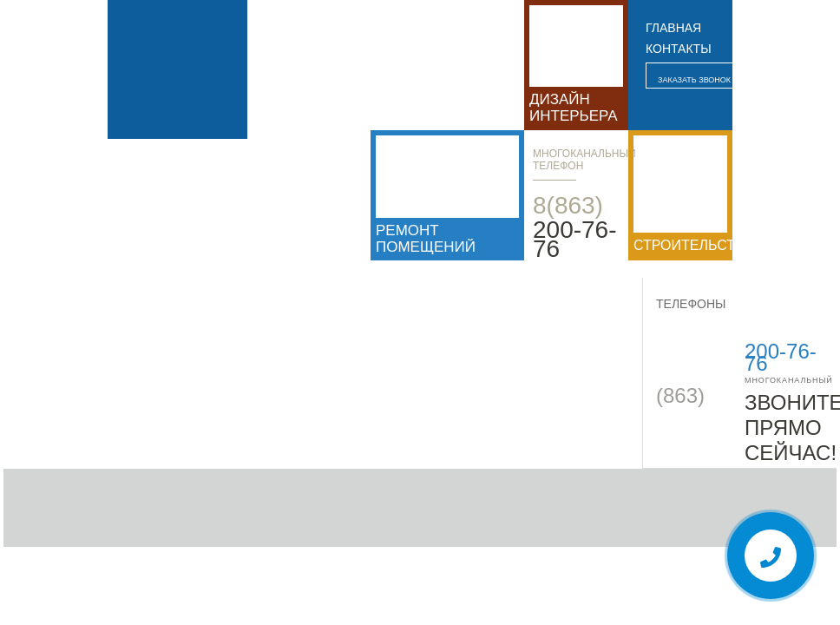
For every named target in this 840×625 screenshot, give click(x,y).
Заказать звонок (694, 80)
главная (673, 28)
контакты (679, 49)
